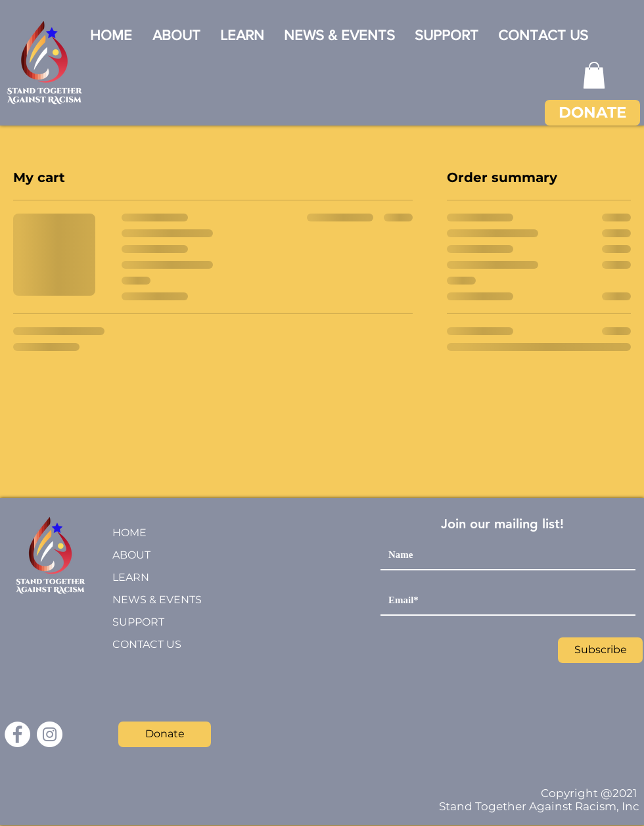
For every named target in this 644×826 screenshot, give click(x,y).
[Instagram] (50, 734)
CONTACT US (147, 644)
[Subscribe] (600, 650)
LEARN (131, 577)
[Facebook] (17, 734)
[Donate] (165, 734)
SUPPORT (138, 622)
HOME (129, 533)
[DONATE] (592, 113)
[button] (594, 75)
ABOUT (131, 555)
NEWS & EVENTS (157, 600)
